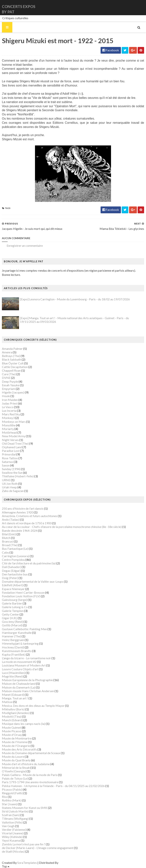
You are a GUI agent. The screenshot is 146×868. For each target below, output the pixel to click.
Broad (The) (10, 545)
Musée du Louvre (13, 757)
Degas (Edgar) (11, 571)
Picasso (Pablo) (12, 789)
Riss (5, 797)
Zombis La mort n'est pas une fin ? (24, 844)
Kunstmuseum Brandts (17, 651)
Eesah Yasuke (11, 385)
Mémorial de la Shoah (16, 768)
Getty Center (10, 614)
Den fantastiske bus (15, 574)
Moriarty (8, 429)
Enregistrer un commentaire (25, 246)
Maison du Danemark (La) (19, 687)
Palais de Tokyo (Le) (15, 778)
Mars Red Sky (11, 414)
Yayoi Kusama (11, 840)
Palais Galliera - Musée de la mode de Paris (30, 775)
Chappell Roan (11, 370)
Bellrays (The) (11, 356)
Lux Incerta (9, 411)
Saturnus (8, 462)
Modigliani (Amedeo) (16, 713)
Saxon (6, 465)
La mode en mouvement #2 (19, 662)
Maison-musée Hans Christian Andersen (28, 691)
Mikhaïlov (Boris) (13, 709)
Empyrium (9, 389)
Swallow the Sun (12, 472)
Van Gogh (8, 826)
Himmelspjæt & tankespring (20, 643)
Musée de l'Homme (15, 742)
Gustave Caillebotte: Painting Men (24, 629)
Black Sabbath (12, 359)
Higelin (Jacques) (13, 392)
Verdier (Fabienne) (14, 830)
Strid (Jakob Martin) (15, 811)
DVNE (6, 378)
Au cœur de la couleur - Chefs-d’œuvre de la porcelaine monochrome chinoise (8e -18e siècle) (62, 527)
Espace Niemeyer (13, 589)
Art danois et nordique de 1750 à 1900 (27, 523)
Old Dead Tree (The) (15, 443)
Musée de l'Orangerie (16, 746)
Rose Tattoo (10, 458)
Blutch (6, 538)
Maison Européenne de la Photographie (27, 680)
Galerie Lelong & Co (15, 607)
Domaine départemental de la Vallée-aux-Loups (33, 581)
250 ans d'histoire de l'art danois (23, 508)
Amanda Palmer (12, 349)
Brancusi (8, 541)
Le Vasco (8, 407)
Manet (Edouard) (13, 695)
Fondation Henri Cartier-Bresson (23, 592)
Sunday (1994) (11, 469)
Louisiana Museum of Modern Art (24, 665)
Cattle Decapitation (15, 367)
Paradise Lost (11, 451)
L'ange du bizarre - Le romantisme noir (26, 658)
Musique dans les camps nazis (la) (24, 724)
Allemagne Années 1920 (18, 512)
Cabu (5, 552)
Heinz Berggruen (13, 640)
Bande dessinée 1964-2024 (20, 530)
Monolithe (9, 425)
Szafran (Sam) (11, 815)
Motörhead (9, 432)
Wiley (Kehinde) (12, 837)
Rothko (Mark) (12, 800)
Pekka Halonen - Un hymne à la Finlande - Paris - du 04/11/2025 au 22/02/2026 (53, 786)
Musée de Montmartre (17, 738)
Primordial (9, 454)
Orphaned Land (12, 447)
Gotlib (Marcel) (12, 625)
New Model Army (14, 436)
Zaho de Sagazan (13, 491)
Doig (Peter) (10, 578)
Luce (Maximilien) (13, 673)
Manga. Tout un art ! (15, 698)
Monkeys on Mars (14, 422)
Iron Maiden (10, 400)
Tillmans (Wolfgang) (15, 818)
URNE (6, 480)
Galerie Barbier (12, 603)
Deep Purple (10, 381)
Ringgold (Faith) (12, 793)
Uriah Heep (9, 487)
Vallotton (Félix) (12, 822)
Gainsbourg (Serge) (15, 600)
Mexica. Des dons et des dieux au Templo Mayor (33, 706)
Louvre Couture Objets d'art (20, 669)
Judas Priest (10, 403)
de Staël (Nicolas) (13, 851)
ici (81, 94)
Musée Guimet (12, 727)
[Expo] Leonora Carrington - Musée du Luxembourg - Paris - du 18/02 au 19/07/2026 (75, 299)
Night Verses (10, 440)
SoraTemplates (27, 863)
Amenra (7, 352)
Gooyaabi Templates (73, 863)
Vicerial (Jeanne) (13, 833)
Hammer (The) (12, 636)
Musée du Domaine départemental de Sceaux (31, 753)
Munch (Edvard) (12, 720)
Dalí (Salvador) (12, 567)
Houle (6, 396)
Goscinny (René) (12, 622)
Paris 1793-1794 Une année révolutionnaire (30, 782)
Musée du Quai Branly (16, 760)
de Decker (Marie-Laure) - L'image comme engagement (38, 848)
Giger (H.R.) (10, 618)
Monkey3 (8, 418)
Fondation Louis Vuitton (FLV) (21, 596)
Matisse (7, 702)
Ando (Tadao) (11, 519)
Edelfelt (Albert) (13, 585)
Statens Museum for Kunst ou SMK (25, 808)
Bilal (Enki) (9, 534)
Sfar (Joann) (10, 804)
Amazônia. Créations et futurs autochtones (30, 516)
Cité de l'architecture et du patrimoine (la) (29, 563)
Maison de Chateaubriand (19, 684)
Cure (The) (9, 374)
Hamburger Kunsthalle (17, 633)
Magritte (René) (12, 676)
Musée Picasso (12, 731)
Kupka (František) (14, 654)
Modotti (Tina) (12, 716)
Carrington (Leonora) (16, 556)
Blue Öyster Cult (13, 363)
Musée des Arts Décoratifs (19, 749)
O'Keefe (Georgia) (14, 771)
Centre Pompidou (13, 560)
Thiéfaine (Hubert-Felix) (18, 476)
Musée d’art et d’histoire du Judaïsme (26, 764)
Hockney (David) (13, 647)
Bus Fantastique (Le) (15, 549)
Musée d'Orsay (12, 735)
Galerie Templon (13, 611)
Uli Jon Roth (10, 484)
